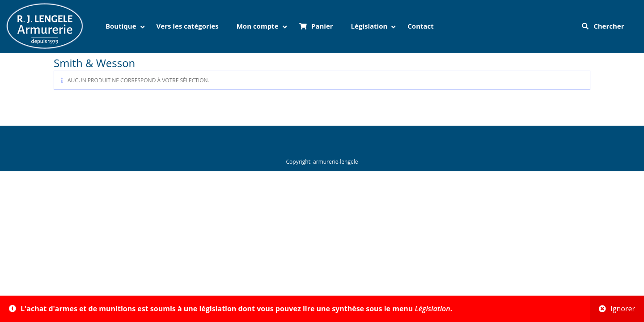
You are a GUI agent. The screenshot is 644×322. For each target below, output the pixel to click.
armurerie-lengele (335, 162)
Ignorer (623, 309)
